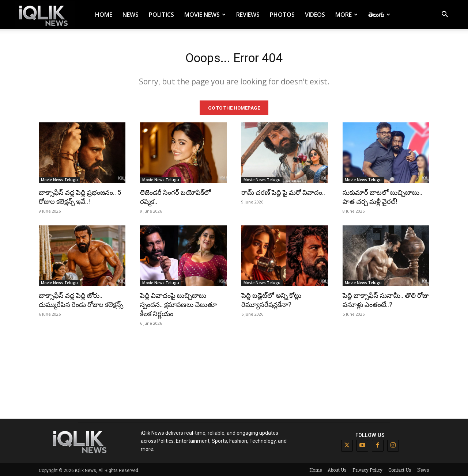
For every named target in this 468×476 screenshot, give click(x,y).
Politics (161, 15)
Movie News (205, 15)
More (346, 15)
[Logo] (45, 15)
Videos (315, 15)
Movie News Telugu (59, 178)
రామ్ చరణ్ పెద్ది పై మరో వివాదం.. (283, 191)
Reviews (248, 15)
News (131, 15)
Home (104, 15)
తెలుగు (379, 15)
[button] (445, 15)
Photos (282, 15)
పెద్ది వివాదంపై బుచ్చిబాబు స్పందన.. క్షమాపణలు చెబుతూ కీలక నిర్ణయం (178, 303)
